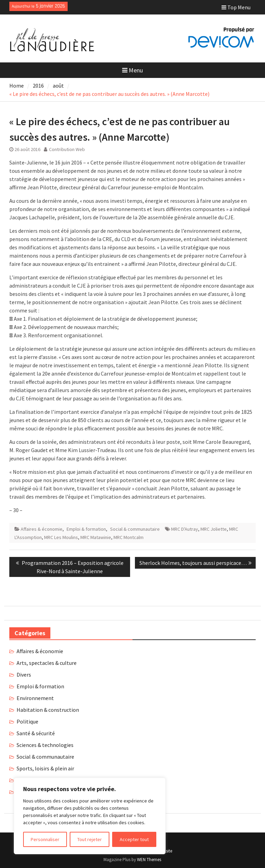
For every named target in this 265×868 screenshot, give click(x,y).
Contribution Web (67, 149)
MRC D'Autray (185, 529)
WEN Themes (149, 860)
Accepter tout (134, 839)
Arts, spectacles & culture (47, 663)
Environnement (35, 698)
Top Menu (236, 7)
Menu (132, 70)
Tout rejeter (90, 839)
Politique (27, 721)
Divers (24, 675)
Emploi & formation (86, 529)
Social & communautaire (135, 529)
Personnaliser (45, 839)
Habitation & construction (48, 710)
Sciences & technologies (45, 745)
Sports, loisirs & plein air (45, 768)
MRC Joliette (214, 529)
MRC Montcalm (129, 537)
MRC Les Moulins (61, 537)
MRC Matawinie (96, 537)
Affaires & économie (42, 529)
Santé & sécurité (36, 733)
